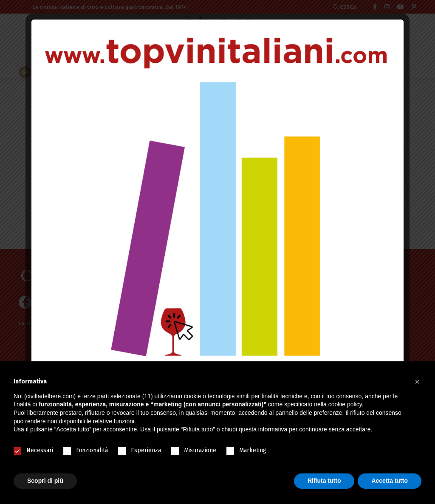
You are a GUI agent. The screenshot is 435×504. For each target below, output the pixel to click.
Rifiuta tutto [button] (324, 481)
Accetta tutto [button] (390, 481)
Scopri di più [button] (45, 481)
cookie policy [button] (345, 404)
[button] (417, 382)
